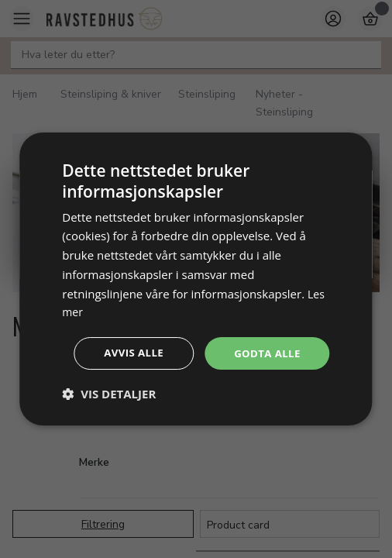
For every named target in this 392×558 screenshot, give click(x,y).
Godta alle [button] (198, 332)
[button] (109, 416)
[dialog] (196, 279)
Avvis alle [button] (199, 375)
